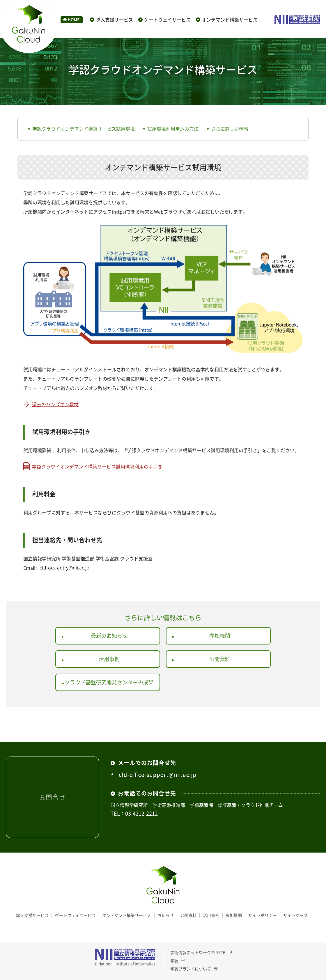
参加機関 (220, 636)
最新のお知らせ (109, 636)
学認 (174, 961)
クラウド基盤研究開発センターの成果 (109, 682)
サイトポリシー (263, 915)
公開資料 (220, 659)
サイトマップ (295, 915)
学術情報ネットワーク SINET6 (198, 952)
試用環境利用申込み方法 (173, 129)
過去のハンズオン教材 (55, 404)
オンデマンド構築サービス (230, 19)
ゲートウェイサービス (167, 19)
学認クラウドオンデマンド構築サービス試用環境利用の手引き (97, 466)
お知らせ (166, 915)
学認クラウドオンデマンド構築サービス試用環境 (84, 129)
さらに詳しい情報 (230, 129)
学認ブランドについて (191, 969)
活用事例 (109, 659)
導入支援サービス (114, 19)
